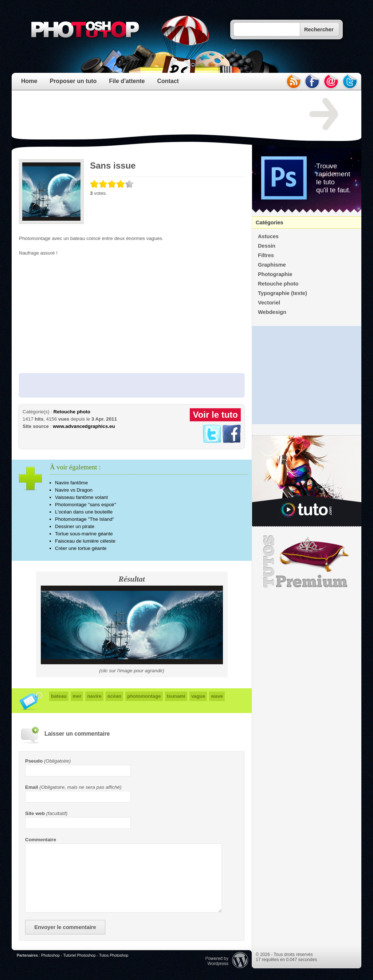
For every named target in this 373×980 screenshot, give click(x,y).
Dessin (267, 246)
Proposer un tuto (73, 81)
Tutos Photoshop (114, 955)
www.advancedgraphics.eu (84, 426)
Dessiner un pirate (75, 526)
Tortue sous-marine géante (84, 534)
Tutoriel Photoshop (79, 955)
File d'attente (127, 81)
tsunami (176, 696)
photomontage (144, 696)
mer (77, 696)
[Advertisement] (152, 114)
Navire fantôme (71, 483)
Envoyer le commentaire (65, 927)
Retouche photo (72, 412)
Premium (307, 562)
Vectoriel (269, 303)
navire (94, 696)
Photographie (275, 274)
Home (29, 81)
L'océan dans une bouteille (84, 512)
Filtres (266, 255)
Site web (35, 813)
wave (217, 696)
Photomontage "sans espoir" (86, 505)
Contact (168, 81)
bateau (59, 696)
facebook (312, 82)
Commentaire (41, 840)
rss (293, 82)
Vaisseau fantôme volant (81, 497)
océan (115, 696)
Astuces (268, 236)
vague (198, 696)
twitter (350, 82)
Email (32, 787)
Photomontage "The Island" (85, 519)
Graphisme (272, 265)
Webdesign (272, 312)
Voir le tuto (215, 415)
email (331, 82)
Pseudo (34, 761)
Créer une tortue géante (81, 548)
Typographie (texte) (282, 293)
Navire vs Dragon (74, 490)
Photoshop (50, 955)
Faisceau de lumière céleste (85, 541)
